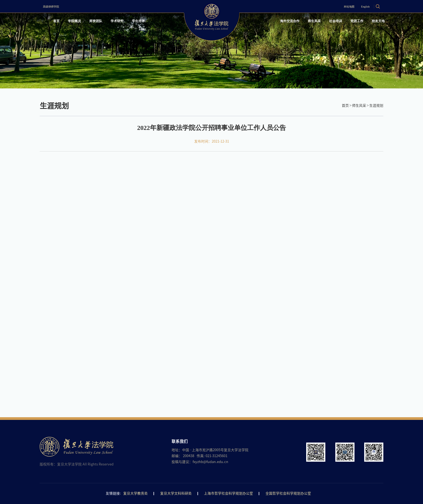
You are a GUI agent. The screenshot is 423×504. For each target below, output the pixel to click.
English (359, 6)
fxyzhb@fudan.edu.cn (210, 462)
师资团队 (105, 23)
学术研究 (131, 23)
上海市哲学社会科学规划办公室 (228, 493)
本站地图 (335, 6)
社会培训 (323, 23)
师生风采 (298, 23)
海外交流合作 (268, 23)
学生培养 (157, 23)
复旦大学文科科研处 (176, 493)
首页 (59, 23)
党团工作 (349, 23)
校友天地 (375, 23)
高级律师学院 (56, 6)
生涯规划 (376, 106)
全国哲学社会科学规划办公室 (288, 493)
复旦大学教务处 (136, 493)
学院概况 (80, 23)
